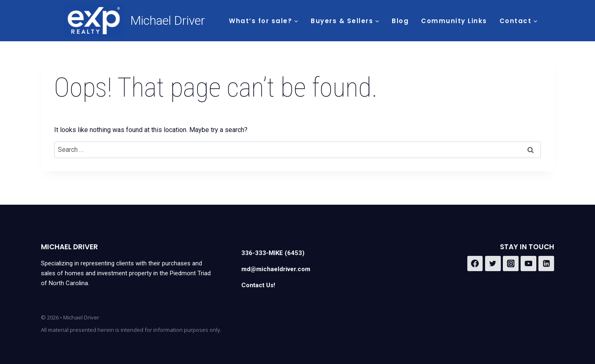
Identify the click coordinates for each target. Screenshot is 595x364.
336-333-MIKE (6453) (273, 253)
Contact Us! (258, 285)
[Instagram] (511, 264)
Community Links (454, 21)
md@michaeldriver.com (276, 269)
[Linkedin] (546, 264)
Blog (400, 21)
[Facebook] (475, 264)
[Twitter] (493, 264)
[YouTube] (528, 264)
